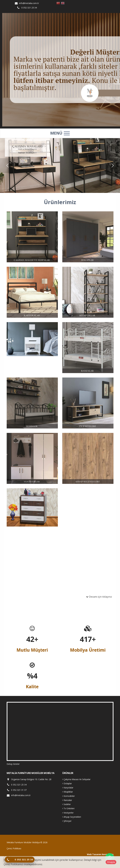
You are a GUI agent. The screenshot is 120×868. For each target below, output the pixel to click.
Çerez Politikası (14, 848)
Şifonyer (67, 821)
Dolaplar (67, 783)
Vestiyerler (68, 813)
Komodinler (69, 796)
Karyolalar (68, 788)
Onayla (111, 862)
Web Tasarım (94, 854)
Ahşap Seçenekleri (72, 817)
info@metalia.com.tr (29, 3)
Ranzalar (67, 800)
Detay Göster (13, 764)
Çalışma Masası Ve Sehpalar (76, 779)
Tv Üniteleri (68, 808)
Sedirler (67, 804)
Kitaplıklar (68, 792)
